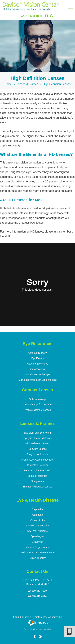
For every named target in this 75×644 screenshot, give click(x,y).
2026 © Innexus (37, 617)
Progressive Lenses (37, 454)
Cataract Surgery (38, 353)
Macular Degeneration (38, 547)
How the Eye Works (37, 364)
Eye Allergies (37, 536)
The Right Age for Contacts (37, 405)
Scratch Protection (37, 476)
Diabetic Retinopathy (37, 526)
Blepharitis (37, 509)
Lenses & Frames (27, 84)
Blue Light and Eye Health (38, 433)
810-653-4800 (31, 16)
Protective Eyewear (37, 465)
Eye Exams (37, 358)
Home (8, 84)
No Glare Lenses (37, 449)
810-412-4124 (37, 596)
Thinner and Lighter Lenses (37, 487)
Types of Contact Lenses (37, 410)
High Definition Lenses (37, 443)
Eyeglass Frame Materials (38, 438)
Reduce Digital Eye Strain (38, 470)
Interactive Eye (37, 369)
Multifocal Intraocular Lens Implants (37, 380)
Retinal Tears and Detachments (37, 553)
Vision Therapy (37, 558)
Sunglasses (37, 481)
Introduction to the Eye (37, 374)
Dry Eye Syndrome (37, 531)
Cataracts (38, 515)
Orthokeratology (38, 399)
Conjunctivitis (37, 520)
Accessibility (45, 629)
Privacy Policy (30, 629)
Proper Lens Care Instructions (38, 460)
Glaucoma (38, 542)
